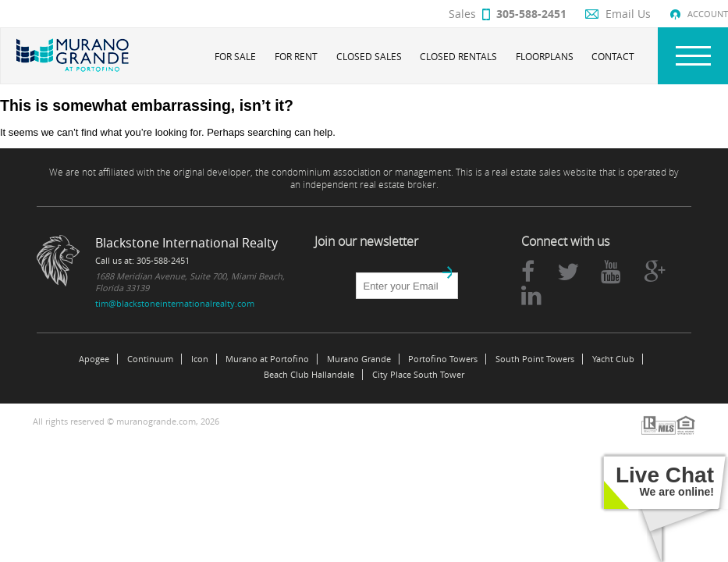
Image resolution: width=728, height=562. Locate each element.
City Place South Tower (418, 375)
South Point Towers (535, 359)
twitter (568, 272)
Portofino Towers (443, 359)
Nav (693, 56)
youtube (611, 272)
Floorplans (545, 56)
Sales (508, 14)
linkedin (531, 295)
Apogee (94, 359)
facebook (528, 272)
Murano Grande (359, 359)
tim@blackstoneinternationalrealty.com (175, 303)
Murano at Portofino (267, 359)
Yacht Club (613, 359)
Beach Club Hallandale (309, 375)
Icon (200, 359)
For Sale (235, 56)
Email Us (628, 14)
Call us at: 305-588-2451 (142, 260)
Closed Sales (369, 56)
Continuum (150, 359)
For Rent (296, 56)
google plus (655, 272)
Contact (613, 56)
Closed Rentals (458, 56)
